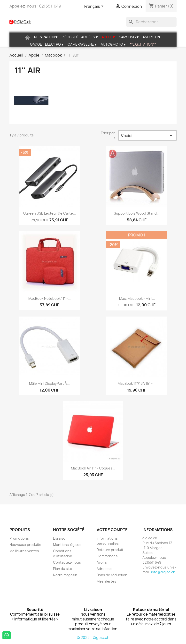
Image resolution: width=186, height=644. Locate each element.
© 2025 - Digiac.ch (93, 638)
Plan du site (63, 569)
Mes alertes (106, 581)
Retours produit (110, 550)
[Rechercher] (151, 22)
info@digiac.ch (163, 572)
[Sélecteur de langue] (95, 7)
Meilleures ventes (24, 551)
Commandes (107, 556)
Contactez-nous (67, 562)
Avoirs (102, 562)
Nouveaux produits (25, 545)
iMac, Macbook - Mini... (137, 298)
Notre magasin (65, 575)
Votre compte (112, 530)
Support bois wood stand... (137, 213)
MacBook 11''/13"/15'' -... (137, 383)
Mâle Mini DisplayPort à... (49, 383)
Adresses (105, 569)
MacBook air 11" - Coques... (93, 468)
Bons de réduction (112, 575)
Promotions (19, 538)
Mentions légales (67, 545)
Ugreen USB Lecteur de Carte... (50, 213)
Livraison (60, 538)
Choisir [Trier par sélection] (147, 135)
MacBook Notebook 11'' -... (50, 298)
